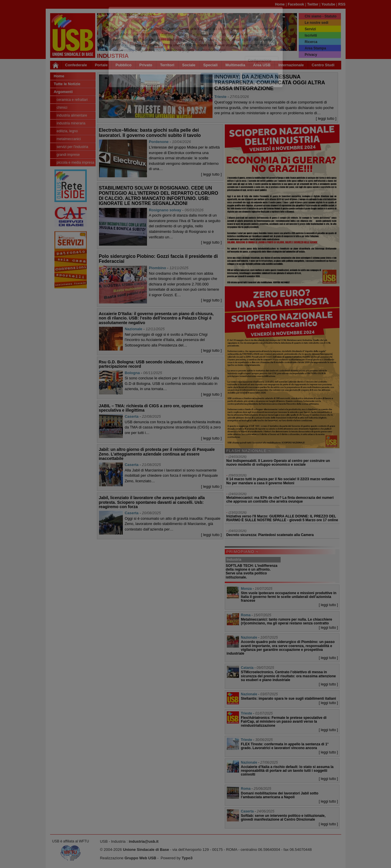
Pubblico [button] (124, 65)
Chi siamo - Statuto (320, 16)
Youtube (328, 4)
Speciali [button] (210, 65)
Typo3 (187, 858)
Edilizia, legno (67, 131)
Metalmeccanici (69, 139)
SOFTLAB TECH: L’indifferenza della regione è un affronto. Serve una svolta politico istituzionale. (251, 571)
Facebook (296, 4)
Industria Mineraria (71, 123)
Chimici (62, 108)
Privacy (311, 55)
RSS (342, 4)
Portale (101, 65)
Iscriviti (311, 35)
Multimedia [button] (235, 65)
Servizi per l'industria (72, 147)
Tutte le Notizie (67, 84)
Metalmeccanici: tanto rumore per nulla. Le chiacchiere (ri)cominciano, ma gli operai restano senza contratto (286, 621)
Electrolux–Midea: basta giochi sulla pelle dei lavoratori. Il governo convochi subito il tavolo (150, 133)
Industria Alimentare (72, 115)
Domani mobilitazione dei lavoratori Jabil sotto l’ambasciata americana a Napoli (279, 795)
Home (280, 4)
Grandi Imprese (68, 155)
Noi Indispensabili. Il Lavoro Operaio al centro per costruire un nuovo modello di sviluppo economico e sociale (278, 463)
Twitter (313, 4)
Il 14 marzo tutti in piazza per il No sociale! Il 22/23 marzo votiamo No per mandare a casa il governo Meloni (280, 481)
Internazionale (291, 65)
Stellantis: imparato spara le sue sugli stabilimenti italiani (288, 699)
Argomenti (63, 92)
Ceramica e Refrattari (72, 100)
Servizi (310, 29)
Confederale (76, 65)
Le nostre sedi (316, 23)
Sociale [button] (189, 65)
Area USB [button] (262, 65)
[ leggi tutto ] (326, 118)
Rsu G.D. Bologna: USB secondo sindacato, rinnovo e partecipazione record (151, 364)
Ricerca (311, 42)
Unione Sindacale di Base (146, 850)
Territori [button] (167, 65)
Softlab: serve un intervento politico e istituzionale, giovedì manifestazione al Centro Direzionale (283, 818)
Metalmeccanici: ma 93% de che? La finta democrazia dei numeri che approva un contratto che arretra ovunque (280, 500)
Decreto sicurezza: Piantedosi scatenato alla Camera (270, 535)
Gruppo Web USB (140, 858)
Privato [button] (146, 65)
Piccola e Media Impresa (76, 162)
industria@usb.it (144, 841)
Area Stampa (315, 48)
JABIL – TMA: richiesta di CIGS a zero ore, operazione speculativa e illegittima (151, 408)
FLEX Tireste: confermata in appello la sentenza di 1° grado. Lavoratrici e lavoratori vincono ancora (285, 746)
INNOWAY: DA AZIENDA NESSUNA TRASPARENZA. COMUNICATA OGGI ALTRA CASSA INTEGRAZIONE (270, 83)
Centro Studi (323, 65)
